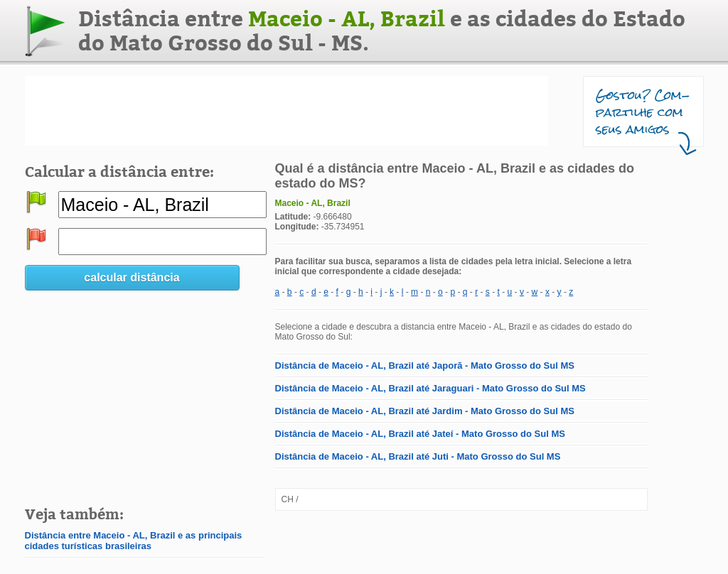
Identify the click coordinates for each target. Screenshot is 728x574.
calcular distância (132, 277)
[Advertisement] (287, 111)
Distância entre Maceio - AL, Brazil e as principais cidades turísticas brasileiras (134, 541)
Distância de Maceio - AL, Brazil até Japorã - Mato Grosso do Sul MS (425, 365)
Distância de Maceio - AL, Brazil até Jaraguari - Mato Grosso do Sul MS (430, 388)
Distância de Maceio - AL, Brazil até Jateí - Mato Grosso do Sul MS (420, 434)
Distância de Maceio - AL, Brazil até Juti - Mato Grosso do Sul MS (418, 456)
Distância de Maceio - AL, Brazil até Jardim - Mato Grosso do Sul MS (425, 411)
